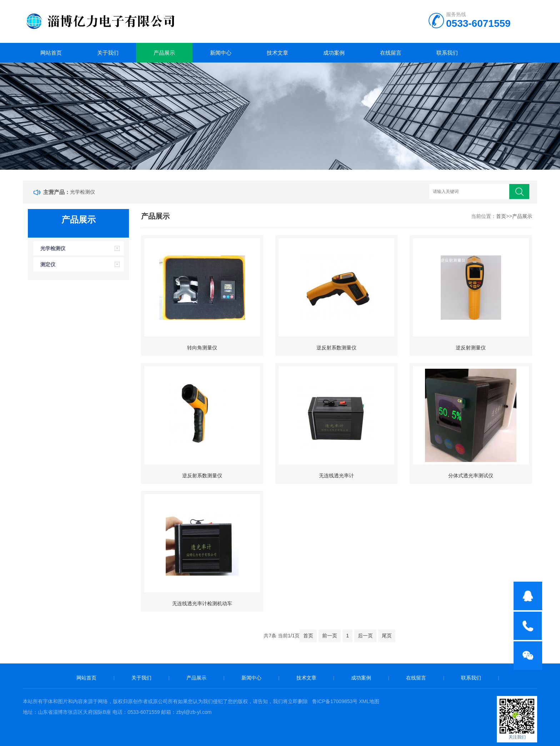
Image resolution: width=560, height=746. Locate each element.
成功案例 (334, 53)
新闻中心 (221, 53)
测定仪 (48, 264)
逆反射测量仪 (471, 348)
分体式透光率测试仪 (471, 476)
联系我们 (447, 53)
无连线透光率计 (336, 476)
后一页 (365, 636)
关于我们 (108, 53)
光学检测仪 (82, 192)
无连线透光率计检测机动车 (202, 603)
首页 (501, 216)
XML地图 (369, 701)
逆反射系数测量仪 (336, 348)
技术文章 (277, 53)
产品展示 (164, 53)
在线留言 (391, 53)
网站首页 (51, 53)
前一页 (330, 636)
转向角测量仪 (202, 348)
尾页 (387, 636)
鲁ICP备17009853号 (335, 701)
